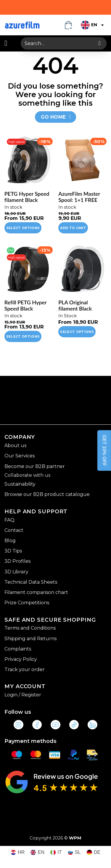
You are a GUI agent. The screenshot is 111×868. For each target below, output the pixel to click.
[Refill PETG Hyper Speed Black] (29, 269)
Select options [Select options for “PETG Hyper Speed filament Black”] (23, 228)
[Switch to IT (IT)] (56, 853)
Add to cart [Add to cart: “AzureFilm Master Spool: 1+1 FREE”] (73, 228)
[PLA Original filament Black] (82, 269)
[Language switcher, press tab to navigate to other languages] (92, 25)
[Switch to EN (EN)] (37, 853)
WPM (75, 838)
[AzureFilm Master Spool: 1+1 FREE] (82, 160)
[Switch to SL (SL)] (74, 853)
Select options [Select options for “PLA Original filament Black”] (77, 332)
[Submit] (100, 43)
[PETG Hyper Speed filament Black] (29, 160)
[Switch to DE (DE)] (94, 853)
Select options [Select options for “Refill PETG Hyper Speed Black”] (23, 336)
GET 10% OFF (104, 450)
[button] (8, 43)
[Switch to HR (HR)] (18, 853)
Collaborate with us (27, 475)
